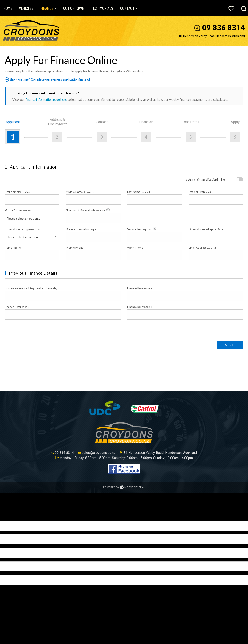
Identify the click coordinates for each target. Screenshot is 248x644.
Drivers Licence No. (83, 229)
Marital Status (18, 210)
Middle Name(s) (81, 192)
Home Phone (13, 247)
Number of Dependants (88, 210)
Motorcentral (132, 487)
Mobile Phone (75, 247)
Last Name (139, 192)
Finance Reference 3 (17, 307)
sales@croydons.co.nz (99, 453)
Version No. (142, 229)
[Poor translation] (11, 517)
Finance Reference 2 (140, 288)
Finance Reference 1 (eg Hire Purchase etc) (31, 288)
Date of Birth (201, 192)
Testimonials (102, 8)
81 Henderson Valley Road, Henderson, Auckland (212, 36)
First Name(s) (18, 192)
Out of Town (74, 8)
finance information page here (47, 99)
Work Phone (135, 247)
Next (228, 345)
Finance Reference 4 (140, 307)
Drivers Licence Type (22, 229)
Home (8, 8)
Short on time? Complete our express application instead (48, 79)
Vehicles (26, 8)
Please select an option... (23, 218)
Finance (48, 8)
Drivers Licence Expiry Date (206, 229)
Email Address (202, 247)
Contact (129, 8)
